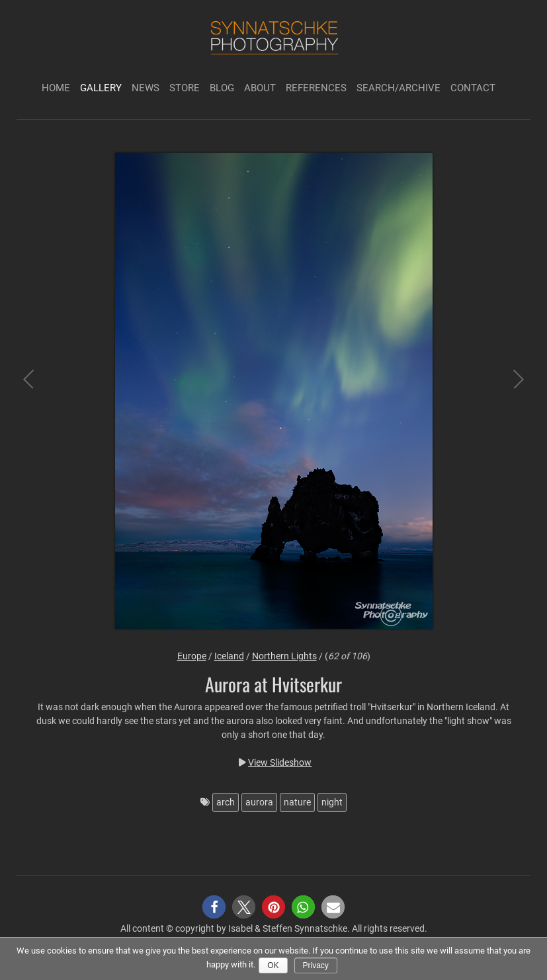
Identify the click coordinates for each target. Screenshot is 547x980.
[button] (214, 907)
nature (297, 802)
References (316, 88)
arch (226, 802)
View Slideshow (280, 762)
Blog (222, 88)
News (146, 88)
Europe (192, 656)
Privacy (316, 965)
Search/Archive (399, 88)
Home (56, 88)
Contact (473, 88)
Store (185, 88)
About (260, 88)
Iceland (229, 656)
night (332, 802)
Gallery (101, 88)
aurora (259, 802)
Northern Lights (284, 656)
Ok (273, 965)
